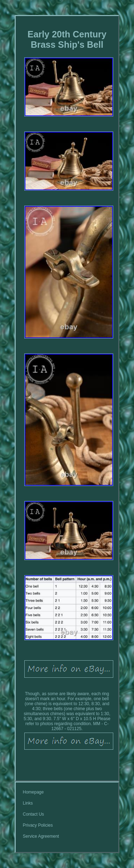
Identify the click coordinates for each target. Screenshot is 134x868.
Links (28, 803)
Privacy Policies (38, 825)
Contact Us (33, 814)
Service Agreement (41, 836)
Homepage (33, 792)
